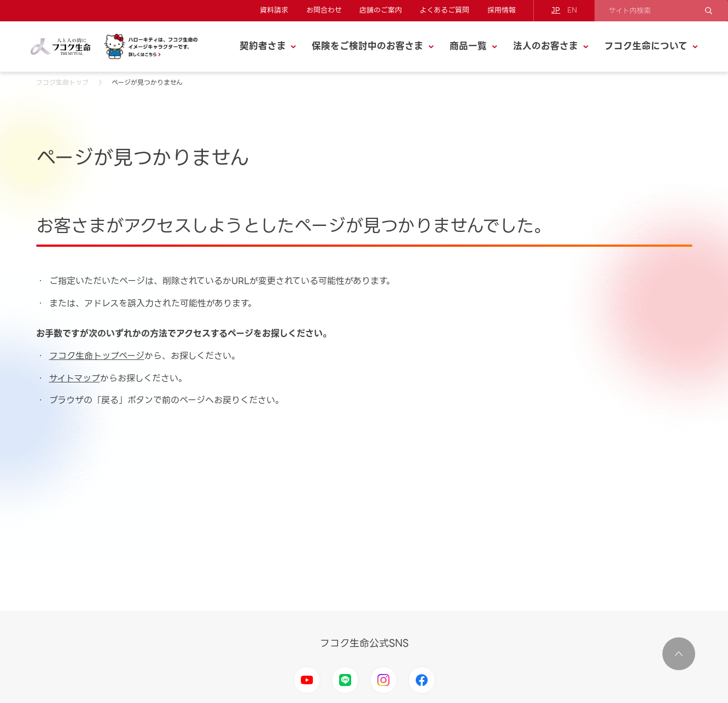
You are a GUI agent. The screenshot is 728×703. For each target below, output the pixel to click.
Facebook (422, 680)
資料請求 (274, 10)
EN (572, 10)
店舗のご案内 (381, 10)
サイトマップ (75, 378)
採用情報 (502, 10)
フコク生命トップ (62, 82)
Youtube (307, 680)
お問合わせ (324, 10)
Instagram (383, 680)
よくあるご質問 (444, 10)
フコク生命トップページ (97, 356)
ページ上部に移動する (679, 654)
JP (556, 10)
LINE (345, 680)
